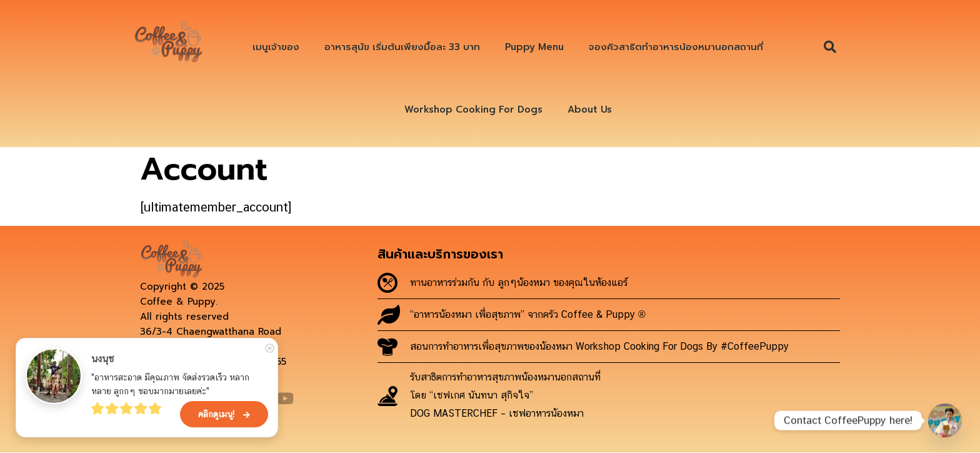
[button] (830, 47)
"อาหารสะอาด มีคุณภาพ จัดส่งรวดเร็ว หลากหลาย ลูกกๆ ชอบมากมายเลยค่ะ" (170, 384)
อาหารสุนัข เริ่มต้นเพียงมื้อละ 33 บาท (402, 47)
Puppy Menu (534, 47)
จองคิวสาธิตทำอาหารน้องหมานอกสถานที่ (676, 47)
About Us (590, 109)
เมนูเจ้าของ (276, 47)
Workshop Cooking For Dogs (473, 109)
